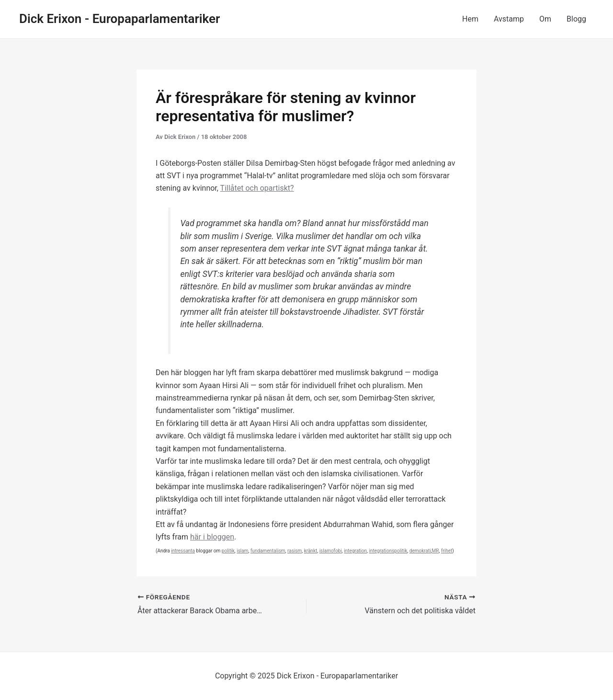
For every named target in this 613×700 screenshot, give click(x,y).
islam (242, 551)
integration (355, 551)
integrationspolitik (388, 551)
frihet (447, 551)
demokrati (420, 551)
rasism (295, 551)
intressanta (183, 551)
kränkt (311, 551)
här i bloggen (212, 537)
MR (436, 551)
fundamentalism (268, 551)
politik (228, 551)
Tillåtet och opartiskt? (257, 188)
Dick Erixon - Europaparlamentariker (119, 19)
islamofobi (331, 551)
